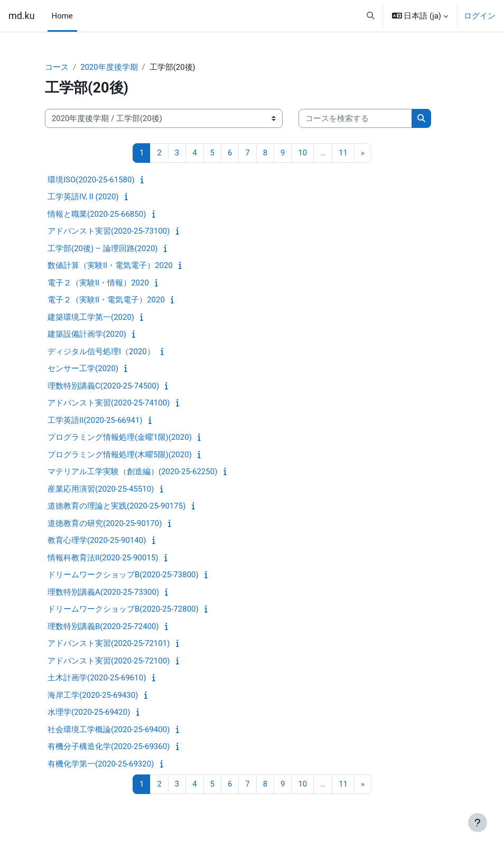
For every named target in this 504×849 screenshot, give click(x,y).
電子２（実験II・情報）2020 (98, 283)
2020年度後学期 (109, 67)
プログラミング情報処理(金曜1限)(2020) (120, 437)
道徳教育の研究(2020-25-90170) (105, 523)
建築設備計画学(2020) (87, 334)
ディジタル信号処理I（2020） (101, 352)
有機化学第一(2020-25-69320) (101, 764)
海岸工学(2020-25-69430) (93, 695)
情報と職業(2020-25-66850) (97, 214)
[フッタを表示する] (478, 823)
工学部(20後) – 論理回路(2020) (103, 248)
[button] (371, 16)
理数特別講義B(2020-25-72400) (103, 626)
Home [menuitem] (62, 16)
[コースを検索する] (355, 118)
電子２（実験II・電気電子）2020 (106, 300)
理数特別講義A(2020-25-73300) (103, 592)
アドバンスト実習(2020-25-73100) (109, 231)
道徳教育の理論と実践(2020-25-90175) (116, 506)
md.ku (22, 16)
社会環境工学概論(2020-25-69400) (109, 730)
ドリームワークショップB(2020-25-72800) (123, 609)
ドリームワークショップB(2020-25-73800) (123, 575)
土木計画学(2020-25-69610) (97, 678)
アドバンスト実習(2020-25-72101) (109, 643)
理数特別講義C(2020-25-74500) (103, 386)
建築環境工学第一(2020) (91, 317)
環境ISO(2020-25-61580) (91, 180)
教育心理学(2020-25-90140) (97, 540)
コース (57, 67)
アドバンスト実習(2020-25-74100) (109, 403)
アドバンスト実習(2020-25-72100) (109, 661)
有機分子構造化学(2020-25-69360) (109, 746)
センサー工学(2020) (83, 368)
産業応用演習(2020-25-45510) (101, 489)
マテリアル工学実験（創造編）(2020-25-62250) (132, 472)
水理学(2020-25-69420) (89, 712)
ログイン (480, 16)
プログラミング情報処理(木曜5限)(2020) (120, 455)
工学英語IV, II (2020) (83, 197)
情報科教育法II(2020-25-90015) (103, 558)
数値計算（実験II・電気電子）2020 (110, 265)
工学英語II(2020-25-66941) (95, 420)
